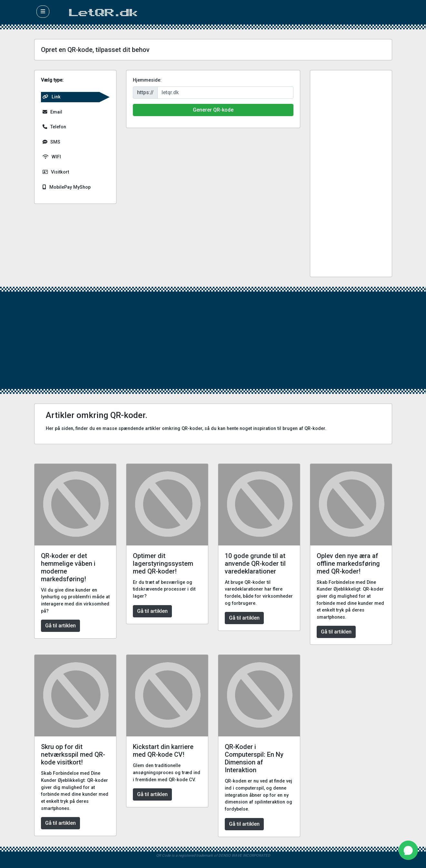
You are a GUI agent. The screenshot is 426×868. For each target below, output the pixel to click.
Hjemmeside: (147, 80)
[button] (43, 12)
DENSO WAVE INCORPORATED (244, 855)
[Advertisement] (351, 174)
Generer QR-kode (213, 110)
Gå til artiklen (60, 626)
